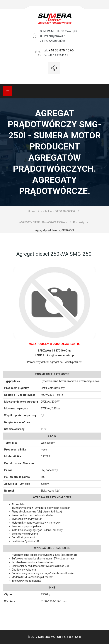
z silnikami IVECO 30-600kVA (58, 211)
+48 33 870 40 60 (61, 50)
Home (32, 211)
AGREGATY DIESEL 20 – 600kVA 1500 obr (43, 222)
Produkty (79, 222)
